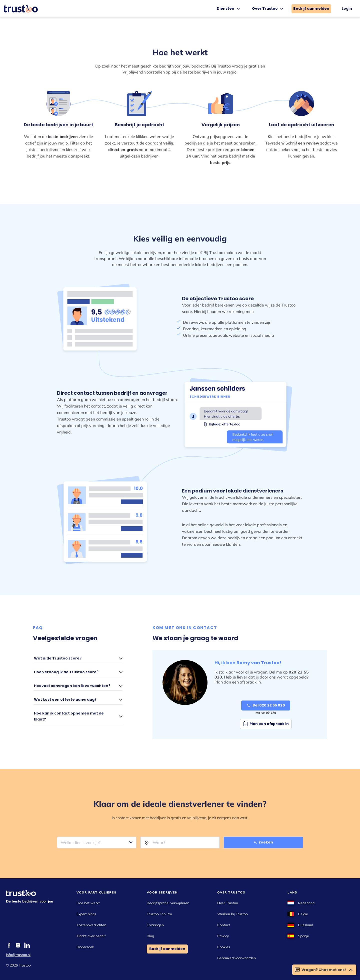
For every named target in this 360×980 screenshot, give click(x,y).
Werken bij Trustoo (232, 914)
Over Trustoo (268, 9)
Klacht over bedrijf (91, 936)
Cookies (224, 947)
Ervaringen (155, 925)
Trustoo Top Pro (159, 914)
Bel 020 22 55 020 (266, 705)
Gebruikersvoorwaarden (236, 958)
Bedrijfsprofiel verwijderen (168, 903)
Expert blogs (86, 914)
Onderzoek (85, 947)
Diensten (229, 9)
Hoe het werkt (88, 903)
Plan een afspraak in (266, 724)
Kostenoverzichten (91, 925)
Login (347, 8)
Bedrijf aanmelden (311, 8)
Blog (150, 936)
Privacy (223, 936)
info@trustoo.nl (18, 955)
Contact (224, 925)
